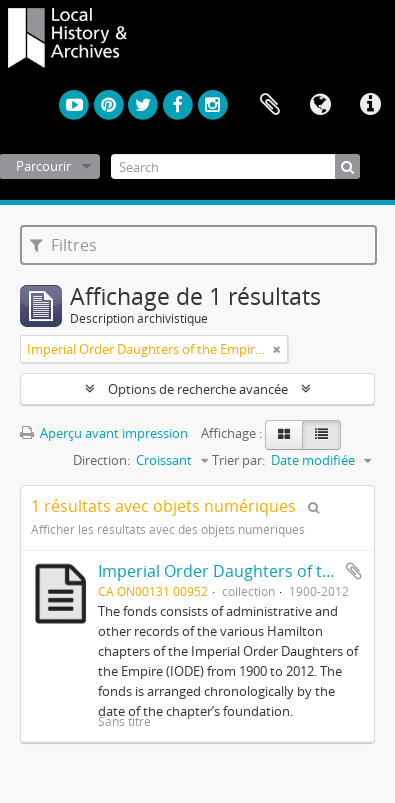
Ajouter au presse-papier (354, 571)
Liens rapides (370, 105)
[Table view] (321, 435)
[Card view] (284, 435)
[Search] (235, 166)
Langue (320, 105)
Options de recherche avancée (198, 389)
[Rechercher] (347, 166)
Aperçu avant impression (104, 433)
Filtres (63, 245)
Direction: (101, 460)
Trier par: (238, 460)
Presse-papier (270, 105)
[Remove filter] (277, 349)
